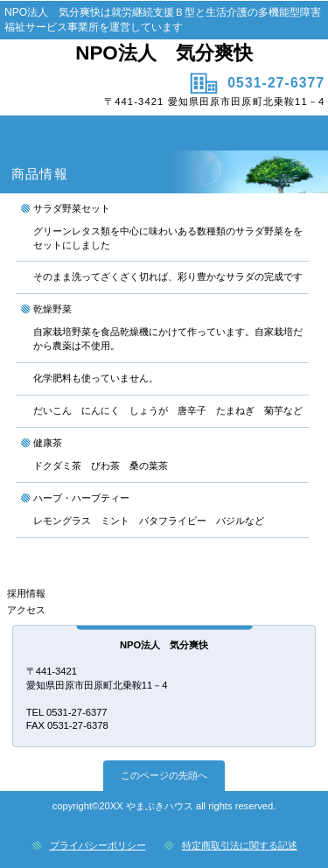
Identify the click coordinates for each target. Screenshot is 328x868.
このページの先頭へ (164, 775)
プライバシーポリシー (98, 845)
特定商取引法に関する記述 (240, 845)
